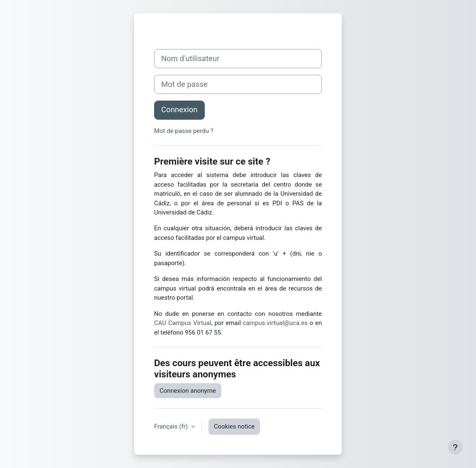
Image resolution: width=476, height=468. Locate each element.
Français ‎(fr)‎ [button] (172, 426)
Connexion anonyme (188, 391)
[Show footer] (455, 447)
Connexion (179, 110)
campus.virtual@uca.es (275, 323)
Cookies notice (234, 426)
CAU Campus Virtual (183, 323)
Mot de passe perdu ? (184, 131)
